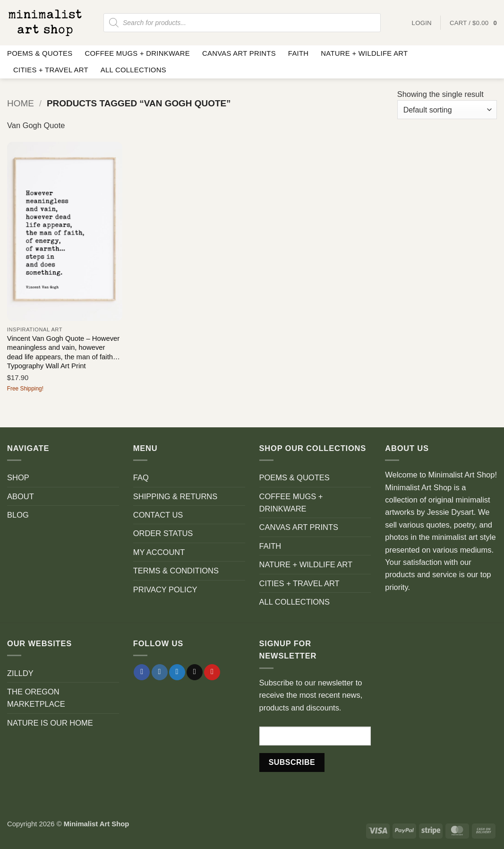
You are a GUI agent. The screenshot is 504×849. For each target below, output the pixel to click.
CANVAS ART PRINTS (239, 53)
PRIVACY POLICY (165, 589)
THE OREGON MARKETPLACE (36, 698)
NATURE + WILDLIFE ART (364, 53)
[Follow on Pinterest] (212, 672)
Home (21, 103)
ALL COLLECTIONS (133, 70)
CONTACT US (158, 515)
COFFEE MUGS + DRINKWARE (137, 53)
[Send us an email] (195, 672)
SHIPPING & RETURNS (175, 496)
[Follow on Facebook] (142, 672)
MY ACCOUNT (159, 552)
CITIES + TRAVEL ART (51, 70)
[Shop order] (447, 110)
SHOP (18, 477)
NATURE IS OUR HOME (50, 723)
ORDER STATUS (163, 533)
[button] (473, 23)
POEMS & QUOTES (40, 53)
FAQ (141, 477)
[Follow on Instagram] (160, 672)
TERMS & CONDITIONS (176, 571)
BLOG (18, 515)
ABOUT (21, 496)
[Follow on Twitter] (177, 672)
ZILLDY (20, 673)
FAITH (299, 53)
